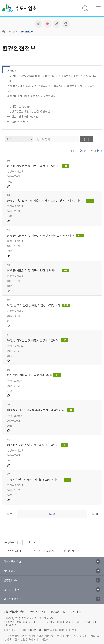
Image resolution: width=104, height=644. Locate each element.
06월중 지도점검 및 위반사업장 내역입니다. (38, 166)
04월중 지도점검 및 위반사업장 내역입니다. (38, 271)
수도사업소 (26, 9)
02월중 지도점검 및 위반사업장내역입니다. (38, 340)
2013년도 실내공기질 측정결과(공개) (34, 375)
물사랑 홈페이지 (14, 551)
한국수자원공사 (73, 551)
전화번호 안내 (37, 612)
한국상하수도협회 (44, 551)
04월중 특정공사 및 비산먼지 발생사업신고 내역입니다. (45, 236)
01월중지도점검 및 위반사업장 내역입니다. (38, 445)
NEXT (95, 514)
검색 (86, 139)
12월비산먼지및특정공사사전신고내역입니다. (39, 480)
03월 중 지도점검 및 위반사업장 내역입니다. (38, 305)
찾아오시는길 (58, 612)
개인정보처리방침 (14, 612)
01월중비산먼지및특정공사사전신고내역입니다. (41, 410)
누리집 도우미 (78, 612)
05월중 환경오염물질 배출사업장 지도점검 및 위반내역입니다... (50, 201)
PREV (9, 514)
